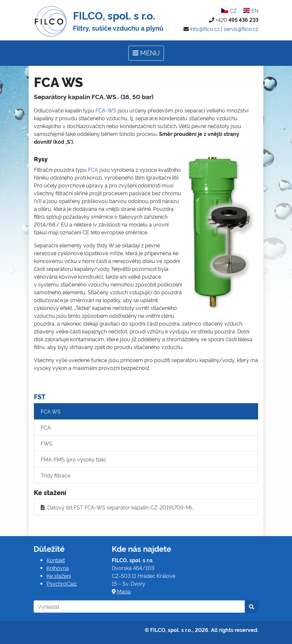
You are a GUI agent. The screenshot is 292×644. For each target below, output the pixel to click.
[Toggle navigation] (146, 53)
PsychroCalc (62, 583)
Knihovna (58, 568)
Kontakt (56, 560)
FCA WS (51, 411)
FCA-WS (106, 110)
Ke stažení (59, 576)
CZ (229, 10)
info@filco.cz (205, 29)
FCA (93, 169)
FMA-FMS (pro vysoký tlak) (73, 459)
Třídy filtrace (56, 475)
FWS (47, 443)
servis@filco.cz (241, 29)
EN (251, 10)
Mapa (124, 591)
